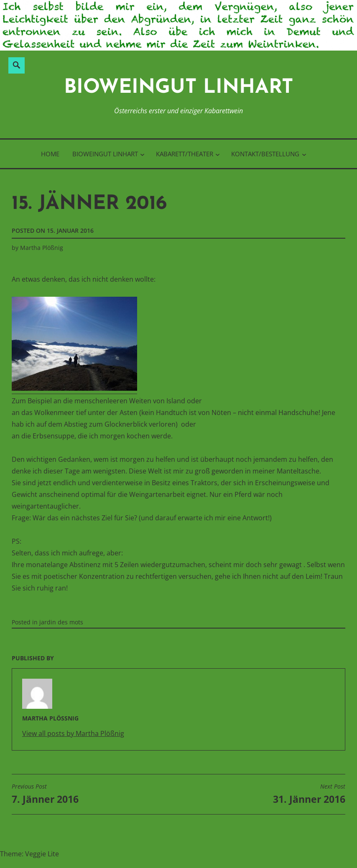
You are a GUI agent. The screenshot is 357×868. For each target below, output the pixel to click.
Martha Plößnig (42, 248)
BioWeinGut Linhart (179, 88)
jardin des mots (61, 622)
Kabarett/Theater (185, 154)
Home (50, 154)
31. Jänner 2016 (309, 794)
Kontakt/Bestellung (265, 154)
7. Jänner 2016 (45, 794)
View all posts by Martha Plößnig (73, 733)
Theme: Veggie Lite (29, 854)
